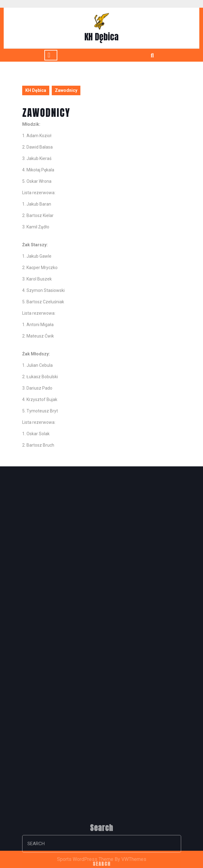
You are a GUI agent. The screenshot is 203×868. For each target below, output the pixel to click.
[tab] (51, 55)
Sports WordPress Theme (85, 859)
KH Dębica (101, 37)
